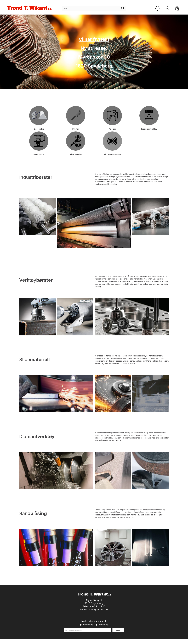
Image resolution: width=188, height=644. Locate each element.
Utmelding (103, 625)
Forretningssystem (103, 641)
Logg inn (167, 9)
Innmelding (87, 625)
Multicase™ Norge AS (146, 641)
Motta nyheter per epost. (94, 621)
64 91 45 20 (99, 606)
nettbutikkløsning (121, 641)
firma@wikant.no (98, 609)
